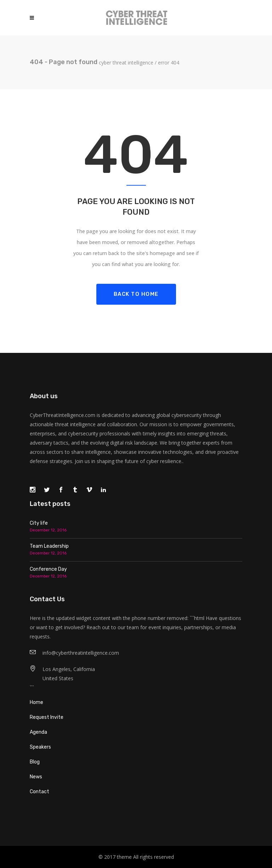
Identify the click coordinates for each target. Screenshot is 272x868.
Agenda (38, 732)
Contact (39, 792)
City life (39, 523)
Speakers (40, 747)
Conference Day (48, 569)
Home (36, 702)
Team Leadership (49, 546)
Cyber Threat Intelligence (126, 63)
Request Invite (47, 717)
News (36, 777)
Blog (35, 762)
